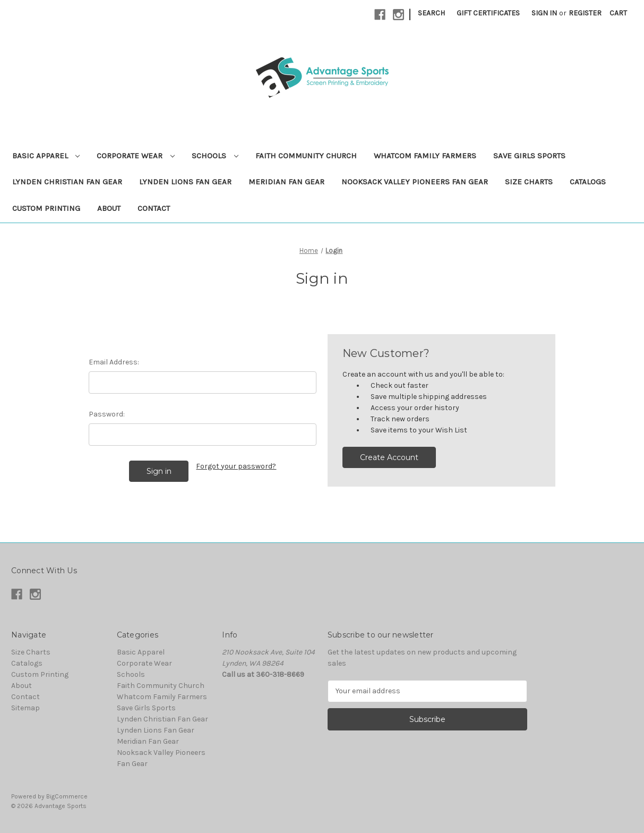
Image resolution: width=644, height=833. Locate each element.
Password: (107, 414)
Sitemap (25, 708)
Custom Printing (46, 208)
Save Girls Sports (529, 156)
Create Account (389, 457)
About (109, 208)
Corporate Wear (136, 156)
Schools (215, 156)
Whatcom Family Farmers (425, 156)
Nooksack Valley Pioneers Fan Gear (415, 182)
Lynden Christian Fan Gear (67, 182)
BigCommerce (67, 796)
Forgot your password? (236, 466)
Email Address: (114, 362)
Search (431, 13)
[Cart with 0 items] (618, 13)
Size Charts (529, 182)
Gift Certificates (488, 13)
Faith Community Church (306, 156)
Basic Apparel (46, 156)
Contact (154, 208)
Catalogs (588, 182)
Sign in (544, 13)
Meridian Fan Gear (286, 182)
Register (585, 13)
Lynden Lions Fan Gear (185, 182)
